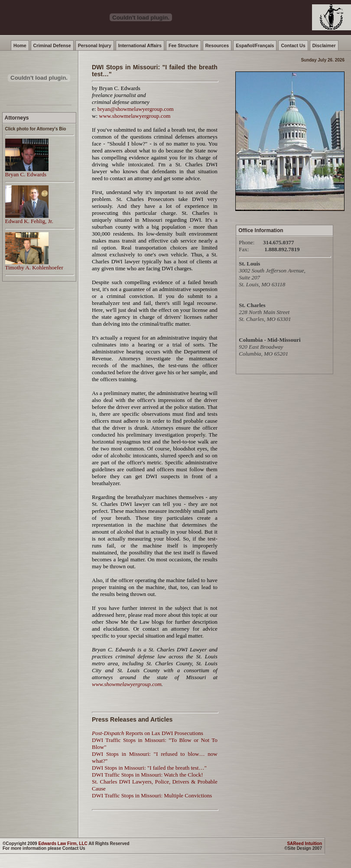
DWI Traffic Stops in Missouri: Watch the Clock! (148, 775)
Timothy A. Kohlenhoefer (34, 265)
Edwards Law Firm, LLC (63, 844)
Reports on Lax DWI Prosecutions (148, 733)
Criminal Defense (52, 45)
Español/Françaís (255, 45)
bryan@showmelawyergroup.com (136, 109)
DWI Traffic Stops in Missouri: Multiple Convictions (152, 795)
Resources (217, 45)
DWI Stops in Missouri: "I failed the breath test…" (149, 768)
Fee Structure (184, 45)
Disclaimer (324, 45)
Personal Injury (95, 45)
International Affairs (140, 45)
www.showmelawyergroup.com (135, 116)
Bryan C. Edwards (27, 172)
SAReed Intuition (304, 844)
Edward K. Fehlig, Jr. (29, 219)
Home (20, 45)
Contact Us (293, 45)
